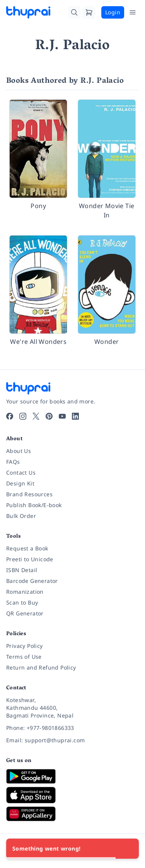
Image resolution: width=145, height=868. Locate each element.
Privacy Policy (25, 646)
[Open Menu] (133, 12)
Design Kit (20, 483)
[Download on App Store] (72, 795)
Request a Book (27, 548)
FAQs (13, 462)
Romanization (25, 592)
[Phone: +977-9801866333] (72, 728)
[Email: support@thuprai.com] (72, 740)
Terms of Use (24, 657)
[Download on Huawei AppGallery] (72, 814)
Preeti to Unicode (30, 559)
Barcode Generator (32, 581)
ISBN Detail (22, 570)
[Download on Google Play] (72, 776)
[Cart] (89, 12)
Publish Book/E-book (34, 505)
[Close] (129, 849)
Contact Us (21, 472)
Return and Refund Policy (41, 667)
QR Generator (25, 613)
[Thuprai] (28, 12)
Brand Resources (29, 494)
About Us (19, 451)
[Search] (74, 12)
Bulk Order (21, 516)
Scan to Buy (22, 602)
